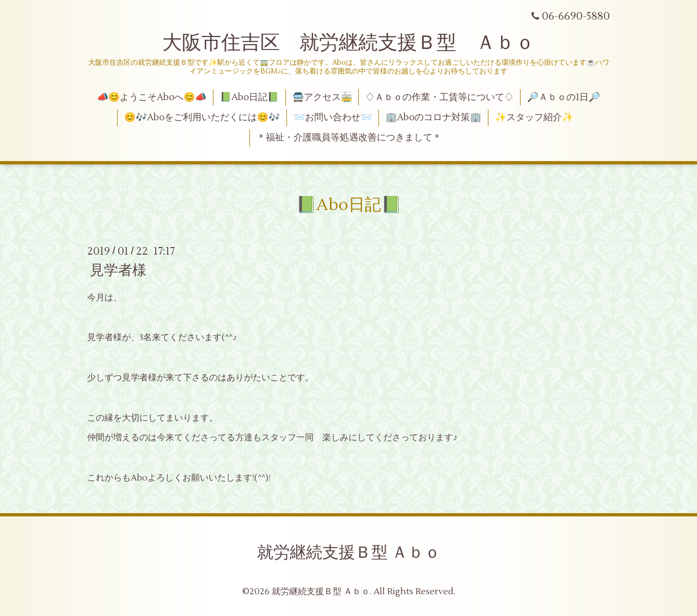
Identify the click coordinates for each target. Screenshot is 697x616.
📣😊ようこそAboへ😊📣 (152, 97)
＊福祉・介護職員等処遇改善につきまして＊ (349, 138)
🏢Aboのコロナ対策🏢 (433, 118)
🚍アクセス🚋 (322, 97)
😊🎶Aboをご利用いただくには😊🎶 (202, 118)
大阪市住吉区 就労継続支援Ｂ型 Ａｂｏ (348, 43)
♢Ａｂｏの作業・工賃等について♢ (439, 97)
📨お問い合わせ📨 (333, 118)
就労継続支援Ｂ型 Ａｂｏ (349, 553)
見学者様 (118, 270)
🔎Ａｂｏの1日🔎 (564, 97)
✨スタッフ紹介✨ (534, 118)
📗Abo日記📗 (249, 97)
